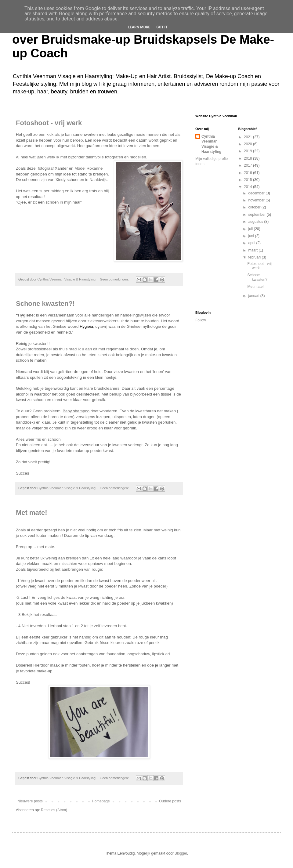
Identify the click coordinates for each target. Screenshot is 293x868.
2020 (248, 144)
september (257, 215)
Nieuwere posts (30, 801)
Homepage (101, 801)
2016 (248, 173)
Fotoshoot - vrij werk (49, 123)
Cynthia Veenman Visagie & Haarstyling (211, 144)
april (252, 243)
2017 (248, 165)
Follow (201, 320)
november (257, 200)
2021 (248, 137)
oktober (255, 207)
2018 (248, 158)
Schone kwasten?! (45, 304)
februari (255, 257)
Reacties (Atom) (54, 810)
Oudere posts (170, 801)
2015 (248, 180)
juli (251, 229)
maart (253, 250)
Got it (162, 27)
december (257, 193)
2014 (248, 187)
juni (251, 236)
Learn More (139, 27)
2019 (248, 151)
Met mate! (32, 513)
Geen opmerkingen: (115, 279)
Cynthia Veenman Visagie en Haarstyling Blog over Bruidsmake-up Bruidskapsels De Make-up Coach (145, 39)
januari (254, 296)
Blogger (181, 853)
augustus (256, 222)
